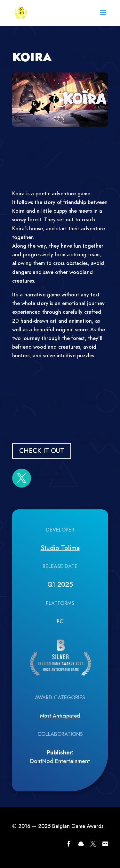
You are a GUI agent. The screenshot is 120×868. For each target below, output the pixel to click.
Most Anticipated (60, 716)
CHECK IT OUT (42, 451)
